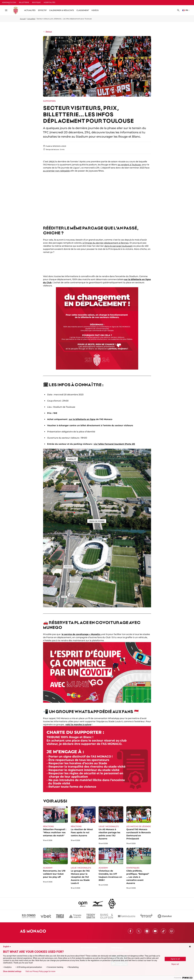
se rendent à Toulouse (129, 165)
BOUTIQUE (36, 2)
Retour (48, 32)
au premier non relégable (56, 171)
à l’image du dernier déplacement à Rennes (106, 243)
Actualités (31, 19)
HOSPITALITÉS (49, 2)
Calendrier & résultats (62, 10)
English (7, 947)
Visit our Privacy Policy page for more (40, 971)
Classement (83, 10)
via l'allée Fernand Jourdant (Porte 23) (114, 444)
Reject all (175, 964)
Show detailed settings (12, 971)
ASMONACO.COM (9, 2)
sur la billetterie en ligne (82, 419)
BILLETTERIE (24, 2)
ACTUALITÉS (30, 10)
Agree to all (175, 959)
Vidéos (95, 10)
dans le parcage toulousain (119, 246)
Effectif (42, 10)
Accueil (23, 19)
